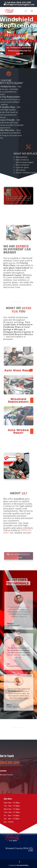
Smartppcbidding (22, 865)
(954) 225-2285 (10, 768)
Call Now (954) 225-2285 (19, 2)
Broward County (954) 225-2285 (20, 849)
